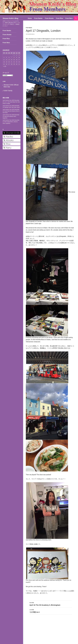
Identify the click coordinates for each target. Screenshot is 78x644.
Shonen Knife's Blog (10, 18)
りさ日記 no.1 (51, 611)
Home (30, 18)
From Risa (60, 18)
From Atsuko (49, 18)
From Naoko (38, 18)
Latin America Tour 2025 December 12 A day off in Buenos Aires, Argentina (11, 116)
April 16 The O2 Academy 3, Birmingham (51, 604)
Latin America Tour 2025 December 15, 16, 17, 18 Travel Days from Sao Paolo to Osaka (11, 102)
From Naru (69, 18)
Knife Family (8, 91)
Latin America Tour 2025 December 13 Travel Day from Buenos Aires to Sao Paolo (11, 111)
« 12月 (5, 66)
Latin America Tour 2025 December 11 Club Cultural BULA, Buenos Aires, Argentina (11, 122)
